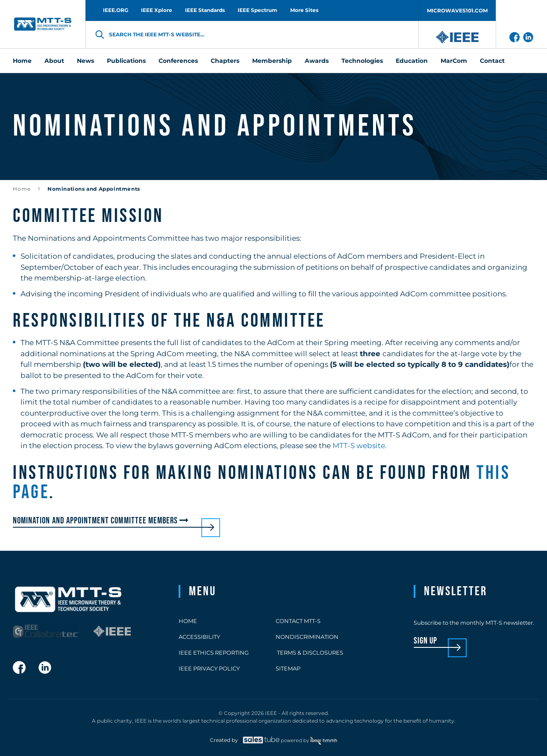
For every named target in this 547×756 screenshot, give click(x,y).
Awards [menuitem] (317, 61)
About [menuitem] (54, 61)
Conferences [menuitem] (178, 61)
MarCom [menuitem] (454, 61)
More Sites (304, 10)
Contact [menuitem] (492, 61)
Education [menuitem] (412, 61)
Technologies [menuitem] (362, 61)
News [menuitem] (85, 61)
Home (22, 189)
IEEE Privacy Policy (209, 668)
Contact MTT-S (298, 621)
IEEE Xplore (157, 10)
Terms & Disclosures (309, 653)
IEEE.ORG (116, 10)
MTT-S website (359, 446)
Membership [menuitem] (272, 61)
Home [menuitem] (22, 61)
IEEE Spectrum (257, 10)
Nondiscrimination (307, 637)
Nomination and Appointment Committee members (102, 521)
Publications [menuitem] (126, 61)
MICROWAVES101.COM (457, 10)
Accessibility (199, 637)
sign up (425, 641)
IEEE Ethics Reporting (214, 653)
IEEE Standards (205, 10)
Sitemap (288, 668)
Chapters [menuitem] (225, 61)
